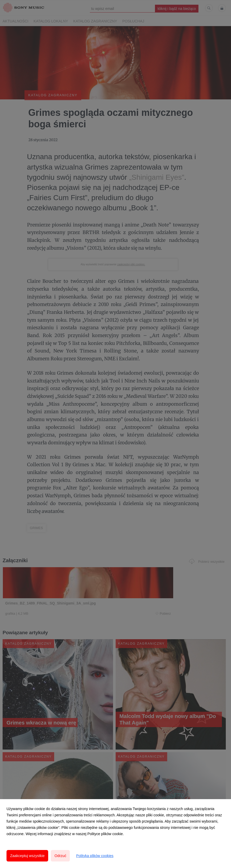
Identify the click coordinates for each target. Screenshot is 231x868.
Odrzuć (60, 856)
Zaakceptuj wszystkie (27, 856)
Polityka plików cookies (95, 856)
